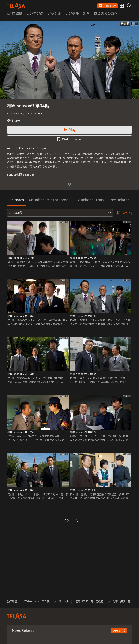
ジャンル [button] (64, 601)
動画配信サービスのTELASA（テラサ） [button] (29, 601)
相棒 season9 (25, 174)
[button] (108, 6)
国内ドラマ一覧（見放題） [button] (91, 601)
